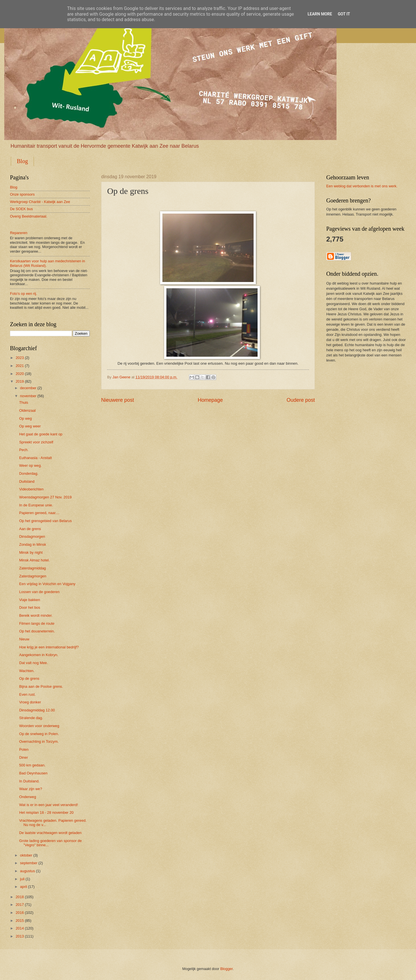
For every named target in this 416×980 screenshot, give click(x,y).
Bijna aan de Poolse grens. (41, 686)
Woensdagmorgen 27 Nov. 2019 (45, 497)
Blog (22, 161)
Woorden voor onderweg (39, 726)
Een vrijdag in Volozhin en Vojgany (47, 584)
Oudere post (301, 400)
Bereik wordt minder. (36, 615)
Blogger (227, 969)
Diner (24, 757)
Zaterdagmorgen (33, 576)
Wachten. (27, 671)
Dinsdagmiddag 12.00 (37, 710)
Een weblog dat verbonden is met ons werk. (362, 186)
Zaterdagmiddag (32, 568)
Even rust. (27, 694)
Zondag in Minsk (32, 544)
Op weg (25, 418)
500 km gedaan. (32, 765)
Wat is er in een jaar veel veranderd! (48, 805)
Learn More (320, 14)
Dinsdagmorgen (32, 536)
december (28, 388)
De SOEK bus (21, 209)
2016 (20, 913)
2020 (20, 374)
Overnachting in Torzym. (39, 741)
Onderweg (27, 797)
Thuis (24, 402)
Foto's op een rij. (24, 294)
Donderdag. (29, 473)
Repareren (19, 233)
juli (22, 879)
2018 (20, 897)
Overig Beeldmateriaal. (29, 216)
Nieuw (24, 639)
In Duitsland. (29, 781)
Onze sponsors (22, 194)
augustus (27, 871)
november (28, 396)
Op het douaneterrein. (37, 631)
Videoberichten (31, 489)
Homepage (210, 400)
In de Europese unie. (36, 505)
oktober (26, 855)
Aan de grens (30, 529)
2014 (20, 928)
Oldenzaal (27, 410)
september (29, 863)
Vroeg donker (30, 702)
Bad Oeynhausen (33, 773)
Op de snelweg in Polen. (39, 734)
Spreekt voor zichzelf (36, 442)
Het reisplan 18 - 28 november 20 (46, 812)
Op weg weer (30, 426)
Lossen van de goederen (39, 592)
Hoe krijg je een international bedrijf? (49, 647)
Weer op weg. (30, 465)
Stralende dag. (31, 718)
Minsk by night (31, 552)
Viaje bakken (30, 600)
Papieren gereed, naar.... (39, 513)
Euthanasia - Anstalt (35, 458)
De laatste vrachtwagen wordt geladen (50, 833)
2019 (20, 381)
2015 (20, 921)
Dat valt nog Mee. (33, 663)
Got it (344, 14)
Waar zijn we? (30, 789)
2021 (20, 366)
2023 (20, 358)
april (23, 887)
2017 (20, 905)
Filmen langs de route (37, 623)
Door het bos (30, 607)
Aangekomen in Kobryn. (39, 655)
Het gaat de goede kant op (41, 434)
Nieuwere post (118, 400)
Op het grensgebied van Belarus (45, 521)
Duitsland (27, 481)
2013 (20, 936)
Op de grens (29, 678)
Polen (24, 749)
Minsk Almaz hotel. (34, 560)
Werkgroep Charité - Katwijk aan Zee (40, 202)
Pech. (24, 450)
